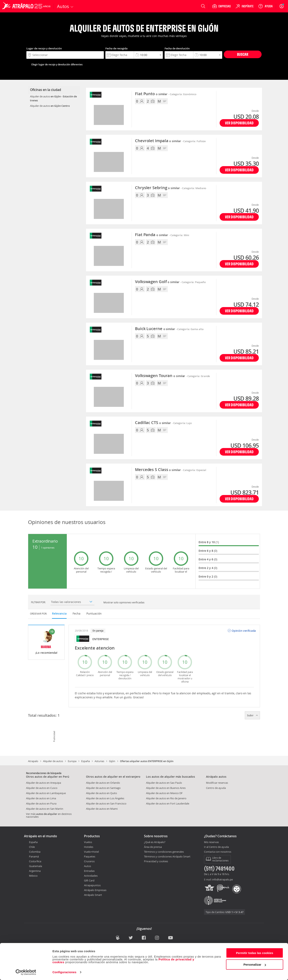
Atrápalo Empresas (95, 890)
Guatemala (35, 866)
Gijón (112, 761)
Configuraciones (64, 972)
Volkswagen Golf (157, 282)
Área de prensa (153, 847)
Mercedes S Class (158, 470)
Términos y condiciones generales (164, 852)
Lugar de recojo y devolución (44, 48)
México (33, 876)
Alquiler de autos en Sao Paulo (164, 783)
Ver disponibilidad (239, 123)
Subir (252, 715)
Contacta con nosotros (218, 852)
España (85, 761)
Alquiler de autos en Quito (101, 793)
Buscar (243, 54)
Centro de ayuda (216, 788)
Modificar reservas (217, 783)
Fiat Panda (151, 235)
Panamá (34, 856)
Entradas (89, 871)
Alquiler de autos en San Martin (45, 809)
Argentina (35, 871)
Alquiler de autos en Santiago (103, 788)
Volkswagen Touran (160, 376)
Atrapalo (33, 761)
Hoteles (89, 847)
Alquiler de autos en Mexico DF (164, 793)
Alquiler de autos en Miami (102, 809)
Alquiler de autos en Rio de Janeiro (166, 798)
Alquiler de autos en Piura (41, 803)
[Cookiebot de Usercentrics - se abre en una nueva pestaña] (26, 972)
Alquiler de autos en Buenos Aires (166, 788)
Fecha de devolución (177, 48)
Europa (72, 761)
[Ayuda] (265, 6)
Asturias (99, 761)
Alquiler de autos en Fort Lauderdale (168, 803)
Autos (87, 866)
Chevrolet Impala (158, 141)
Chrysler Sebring (157, 188)
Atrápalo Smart (93, 895)
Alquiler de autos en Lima (41, 798)
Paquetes (90, 856)
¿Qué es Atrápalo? (155, 842)
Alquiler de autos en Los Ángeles (105, 798)
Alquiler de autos (53, 761)
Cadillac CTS (153, 423)
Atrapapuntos (92, 885)
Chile (32, 847)
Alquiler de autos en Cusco (42, 788)
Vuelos (88, 842)
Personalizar (255, 965)
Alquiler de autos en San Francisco (106, 803)
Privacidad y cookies (156, 861)
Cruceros (89, 861)
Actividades (91, 876)
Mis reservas (211, 842)
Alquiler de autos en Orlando (103, 783)
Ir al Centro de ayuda (216, 847)
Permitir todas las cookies (255, 953)
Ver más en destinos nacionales (49, 815)
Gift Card (89, 880)
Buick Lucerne (155, 329)
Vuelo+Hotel (91, 852)
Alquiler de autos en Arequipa (43, 783)
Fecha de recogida (116, 48)
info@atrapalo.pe (222, 879)
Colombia (35, 852)
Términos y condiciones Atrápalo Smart (167, 856)
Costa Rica (35, 861)
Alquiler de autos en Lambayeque (46, 793)
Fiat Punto (151, 94)
